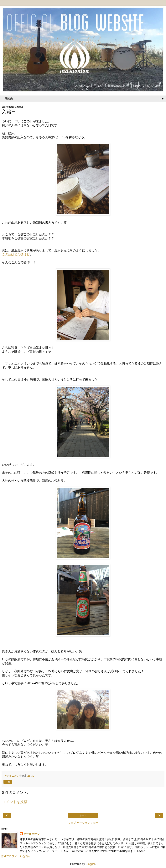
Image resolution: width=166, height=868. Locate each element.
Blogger (90, 864)
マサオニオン (32, 834)
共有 (8, 782)
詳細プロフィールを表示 (16, 856)
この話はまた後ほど (16, 254)
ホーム (83, 815)
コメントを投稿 (15, 802)
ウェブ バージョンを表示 (83, 823)
